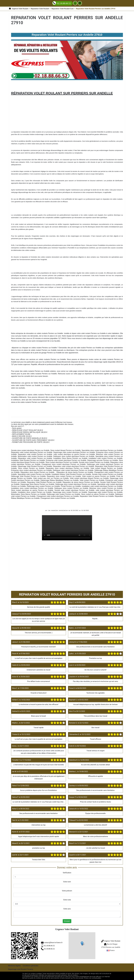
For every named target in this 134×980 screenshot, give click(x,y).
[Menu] (80, 3)
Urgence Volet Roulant (111, 941)
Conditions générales (30, 966)
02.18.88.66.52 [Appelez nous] (62, 3)
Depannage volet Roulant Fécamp (21, 969)
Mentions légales (14, 966)
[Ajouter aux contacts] (75, 3)
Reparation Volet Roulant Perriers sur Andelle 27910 (67, 528)
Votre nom (67, 882)
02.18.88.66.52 (49, 946)
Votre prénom (67, 891)
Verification (67, 873)
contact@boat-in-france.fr (53, 942)
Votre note (67, 900)
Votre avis (67, 909)
